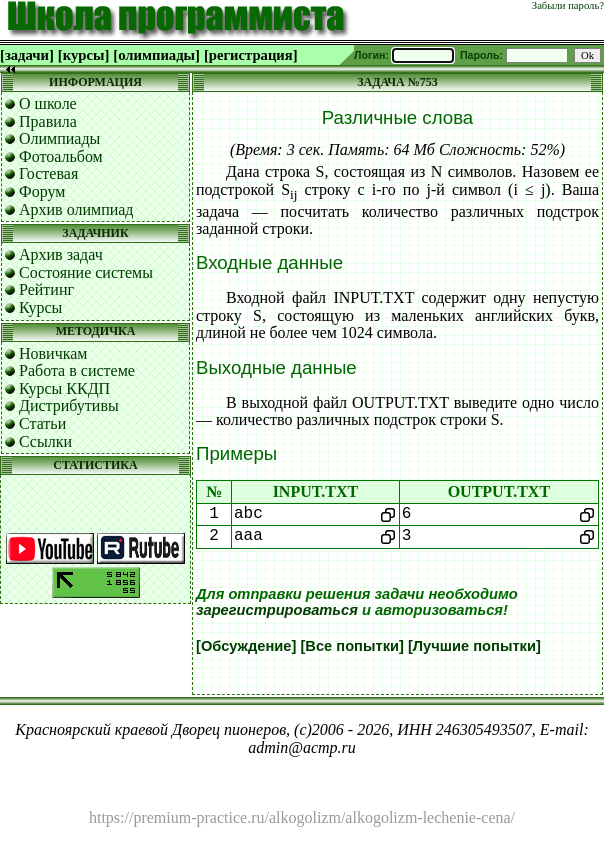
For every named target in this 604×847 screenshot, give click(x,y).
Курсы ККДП (64, 388)
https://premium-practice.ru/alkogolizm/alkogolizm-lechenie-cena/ (302, 817)
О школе (48, 103)
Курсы (40, 307)
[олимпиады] (156, 55)
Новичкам (53, 353)
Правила (48, 121)
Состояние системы (86, 272)
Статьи (42, 423)
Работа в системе (77, 370)
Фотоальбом (61, 156)
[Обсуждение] (246, 646)
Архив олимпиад (76, 209)
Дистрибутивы (69, 405)
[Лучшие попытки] (474, 646)
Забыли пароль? (568, 5)
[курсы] (83, 55)
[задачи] (27, 55)
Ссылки (45, 441)
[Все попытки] (351, 646)
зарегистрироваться (277, 610)
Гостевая (48, 173)
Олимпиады (59, 138)
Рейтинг (46, 289)
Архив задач (61, 254)
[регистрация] (251, 55)
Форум (42, 191)
